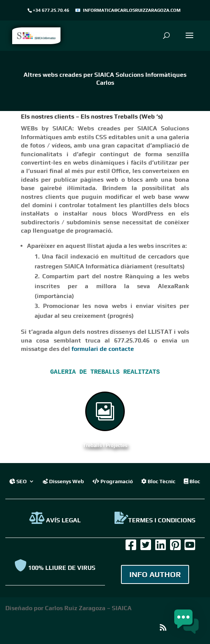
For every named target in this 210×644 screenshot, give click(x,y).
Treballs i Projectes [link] (105, 445)
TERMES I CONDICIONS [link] (155, 520)
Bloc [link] (192, 481)
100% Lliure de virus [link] (55, 568)
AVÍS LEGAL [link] (55, 520)
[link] (36, 35)
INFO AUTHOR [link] (155, 574)
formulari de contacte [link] (103, 349)
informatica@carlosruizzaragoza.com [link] (132, 10)
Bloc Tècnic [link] (158, 481)
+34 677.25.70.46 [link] (51, 10)
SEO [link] (18, 481)
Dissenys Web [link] (63, 481)
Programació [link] (113, 481)
